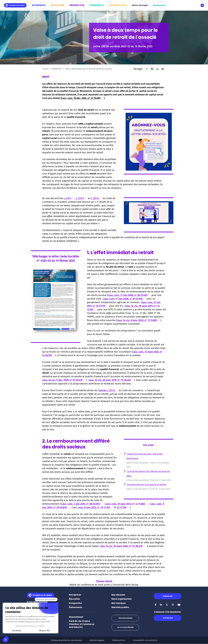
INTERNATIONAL (118, 5)
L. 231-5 (82, 198)
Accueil (45, 69)
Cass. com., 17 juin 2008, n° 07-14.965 (125, 299)
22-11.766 (123, 507)
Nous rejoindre (125, 618)
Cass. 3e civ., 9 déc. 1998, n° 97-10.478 (64, 380)
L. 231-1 (69, 198)
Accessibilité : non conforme (145, 640)
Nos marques (119, 603)
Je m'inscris (167, 618)
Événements (76, 607)
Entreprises (75, 595)
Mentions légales (97, 640)
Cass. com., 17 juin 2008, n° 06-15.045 (129, 295)
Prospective (57, 69)
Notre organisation (122, 599)
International (76, 617)
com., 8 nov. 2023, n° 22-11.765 (95, 507)
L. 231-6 (96, 198)
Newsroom (159, 5)
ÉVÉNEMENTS (97, 5)
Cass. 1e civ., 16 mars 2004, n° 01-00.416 (123, 546)
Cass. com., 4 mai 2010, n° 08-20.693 (82, 504)
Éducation (74, 599)
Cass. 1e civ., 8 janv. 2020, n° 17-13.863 (139, 320)
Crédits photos (119, 640)
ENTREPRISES (39, 5)
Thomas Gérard (104, 581)
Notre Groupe (140, 5)
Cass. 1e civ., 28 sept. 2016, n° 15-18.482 (111, 380)
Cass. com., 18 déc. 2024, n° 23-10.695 (83, 98)
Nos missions (118, 595)
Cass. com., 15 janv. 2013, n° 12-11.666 (127, 504)
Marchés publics (120, 607)
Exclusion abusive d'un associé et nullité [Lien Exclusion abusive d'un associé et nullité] (146, 485)
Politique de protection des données (66, 640)
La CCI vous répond (125, 627)
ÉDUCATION (58, 5)
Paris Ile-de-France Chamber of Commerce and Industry (82, 624)
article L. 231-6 (109, 390)
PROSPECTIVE (77, 5)
